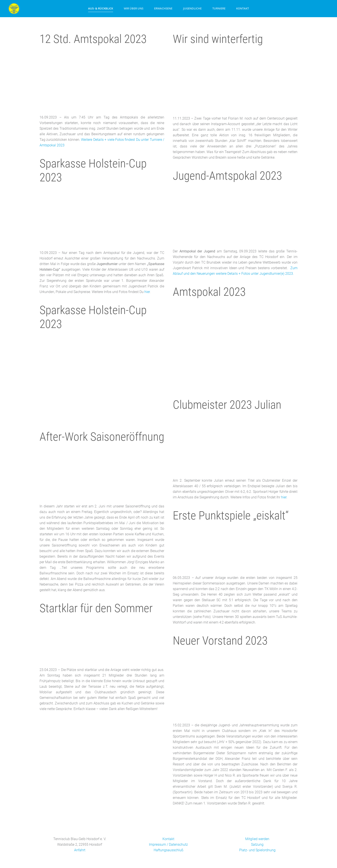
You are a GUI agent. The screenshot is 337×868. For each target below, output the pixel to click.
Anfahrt (80, 850)
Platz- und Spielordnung (257, 850)
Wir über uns (134, 8)
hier (147, 292)
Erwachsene (163, 8)
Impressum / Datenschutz (168, 844)
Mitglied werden (257, 839)
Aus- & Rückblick (101, 8)
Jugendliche (192, 8)
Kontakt (243, 8)
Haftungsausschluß (168, 850)
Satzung (257, 844)
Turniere (219, 8)
